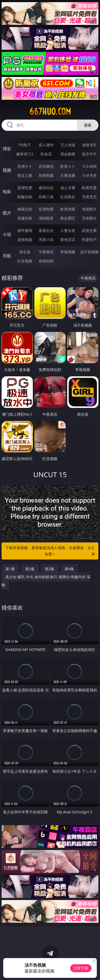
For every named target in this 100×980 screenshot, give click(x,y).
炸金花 (46, 154)
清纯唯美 (46, 218)
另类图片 (89, 218)
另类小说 (46, 240)
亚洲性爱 (25, 188)
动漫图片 (89, 209)
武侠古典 (89, 230)
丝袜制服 (46, 175)
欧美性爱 (89, 188)
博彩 (7, 149)
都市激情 (25, 230)
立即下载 (81, 968)
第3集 (50, 569)
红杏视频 (25, 261)
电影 (7, 192)
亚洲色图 (46, 209)
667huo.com (50, 112)
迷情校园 (25, 240)
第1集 (10, 569)
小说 (7, 234)
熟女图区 (68, 218)
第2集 (30, 569)
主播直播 (68, 175)
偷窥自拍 (25, 209)
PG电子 (25, 145)
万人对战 (68, 145)
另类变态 (89, 197)
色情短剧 (46, 261)
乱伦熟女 (68, 197)
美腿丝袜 (25, 218)
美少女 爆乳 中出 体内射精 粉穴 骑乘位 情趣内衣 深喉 (46, 581)
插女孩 (25, 252)
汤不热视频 (89, 252)
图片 (7, 213)
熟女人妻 (25, 175)
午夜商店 (46, 252)
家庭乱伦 (46, 230)
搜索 (88, 125)
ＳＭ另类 (89, 175)
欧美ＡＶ (68, 166)
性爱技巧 (89, 240)
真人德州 (46, 145)
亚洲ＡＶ (25, 166)
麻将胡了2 (25, 154)
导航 (7, 256)
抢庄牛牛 (89, 154)
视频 (7, 170)
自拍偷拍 (46, 166)
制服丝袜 (25, 197)
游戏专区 (89, 145)
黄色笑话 (68, 240)
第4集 (69, 569)
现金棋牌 (68, 154)
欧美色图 (68, 209)
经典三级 (46, 197)
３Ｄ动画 (89, 166)
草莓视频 (68, 252)
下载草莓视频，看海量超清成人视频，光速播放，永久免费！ (51, 551)
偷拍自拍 (46, 188)
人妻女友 (68, 230)
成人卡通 (68, 188)
